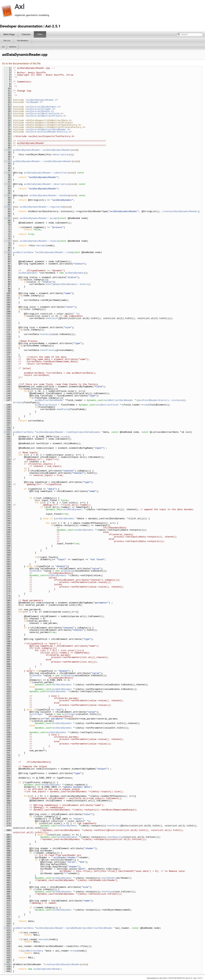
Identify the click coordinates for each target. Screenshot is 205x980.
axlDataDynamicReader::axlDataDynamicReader (42, 150)
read (146, 405)
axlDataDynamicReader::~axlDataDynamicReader (42, 161)
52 (7, 184)
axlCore (13, 47)
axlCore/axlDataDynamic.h (43, 107)
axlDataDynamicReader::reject (39, 241)
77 (7, 241)
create (19, 402)
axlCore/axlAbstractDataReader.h (48, 129)
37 (7, 150)
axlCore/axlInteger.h (40, 109)
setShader (109, 878)
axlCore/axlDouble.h (40, 111)
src (3, 47)
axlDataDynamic (28, 273)
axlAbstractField (46, 405)
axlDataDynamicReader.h (42, 100)
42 (7, 161)
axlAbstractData (23, 252)
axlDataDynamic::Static (73, 284)
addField (63, 409)
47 (7, 173)
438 (7, 964)
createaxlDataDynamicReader (180, 211)
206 (7, 432)
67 (7, 218)
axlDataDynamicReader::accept (39, 218)
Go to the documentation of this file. (22, 64)
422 (7, 928)
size (64, 437)
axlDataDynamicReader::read (54, 252)
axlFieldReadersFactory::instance (161, 400)
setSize (47, 334)
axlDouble (35, 571)
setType (52, 284)
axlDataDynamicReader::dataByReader (59, 928)
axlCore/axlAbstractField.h (44, 114)
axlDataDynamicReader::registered (42, 207)
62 (7, 207)
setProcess (49, 350)
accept (42, 246)
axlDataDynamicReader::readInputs (58, 432)
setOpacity (116, 837)
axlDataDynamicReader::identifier (46, 173)
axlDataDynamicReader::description (46, 184)
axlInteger (36, 714)
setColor (53, 318)
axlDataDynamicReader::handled (49, 195)
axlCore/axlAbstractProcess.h (46, 116)
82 (7, 252)
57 (7, 195)
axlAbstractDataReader (49, 400)
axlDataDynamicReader (47, 969)
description (62, 155)
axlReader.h (34, 102)
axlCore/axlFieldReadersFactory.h (49, 132)
